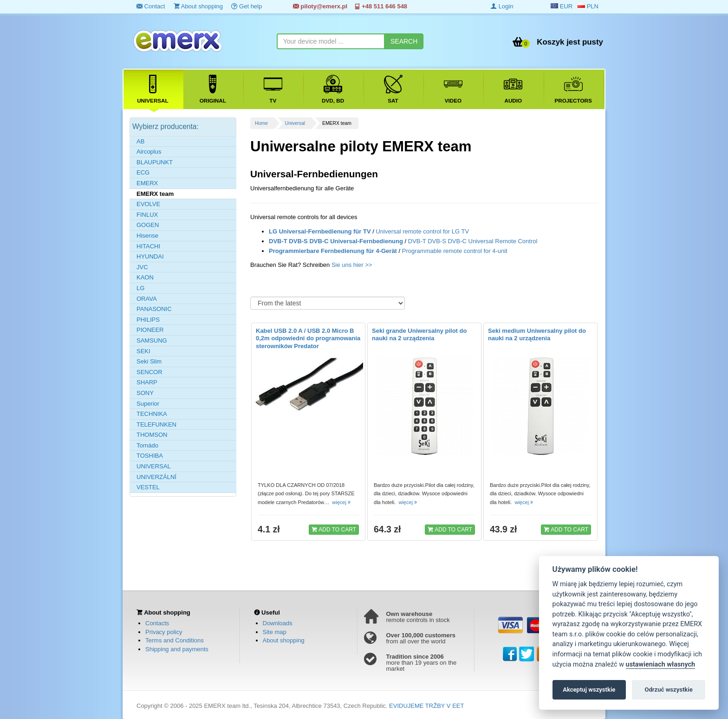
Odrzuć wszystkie (668, 690)
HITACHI (148, 246)
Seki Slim (149, 361)
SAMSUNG (152, 340)
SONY (145, 393)
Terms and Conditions (175, 640)
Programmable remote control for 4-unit (455, 251)
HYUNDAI (150, 256)
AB (140, 141)
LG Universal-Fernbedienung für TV (320, 231)
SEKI (143, 351)
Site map (275, 632)
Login (502, 6)
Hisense (147, 236)
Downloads (278, 623)
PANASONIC (154, 309)
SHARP (147, 382)
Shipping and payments (177, 649)
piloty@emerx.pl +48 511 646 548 (350, 6)
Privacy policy (164, 632)
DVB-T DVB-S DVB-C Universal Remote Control (473, 241)
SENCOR (149, 372)
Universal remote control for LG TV (422, 231)
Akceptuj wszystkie (589, 690)
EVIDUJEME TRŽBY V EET (426, 706)
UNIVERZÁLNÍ (156, 477)
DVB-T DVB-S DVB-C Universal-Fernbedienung (336, 241)
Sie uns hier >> (352, 265)
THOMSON (152, 435)
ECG (143, 172)
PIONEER (150, 330)
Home (261, 123)
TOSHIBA (150, 456)
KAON (145, 277)
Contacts (157, 623)
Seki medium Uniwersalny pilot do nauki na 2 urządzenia (537, 335)
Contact (151, 6)
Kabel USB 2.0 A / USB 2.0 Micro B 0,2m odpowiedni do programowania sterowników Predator (308, 339)
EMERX (147, 183)
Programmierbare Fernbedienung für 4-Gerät (333, 251)
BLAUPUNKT (155, 162)
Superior (148, 404)
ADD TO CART (334, 529)
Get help (247, 6)
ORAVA (147, 299)
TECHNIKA (152, 414)
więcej (342, 502)
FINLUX (147, 215)
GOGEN (148, 225)
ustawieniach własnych (660, 664)
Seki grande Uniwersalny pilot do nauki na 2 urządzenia (419, 335)
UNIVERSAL (154, 466)
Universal (295, 123)
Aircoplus (149, 152)
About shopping (198, 6)
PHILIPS (148, 320)
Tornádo (147, 445)
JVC (142, 267)
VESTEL (148, 487)
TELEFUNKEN (156, 424)
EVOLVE (148, 204)
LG (140, 288)
